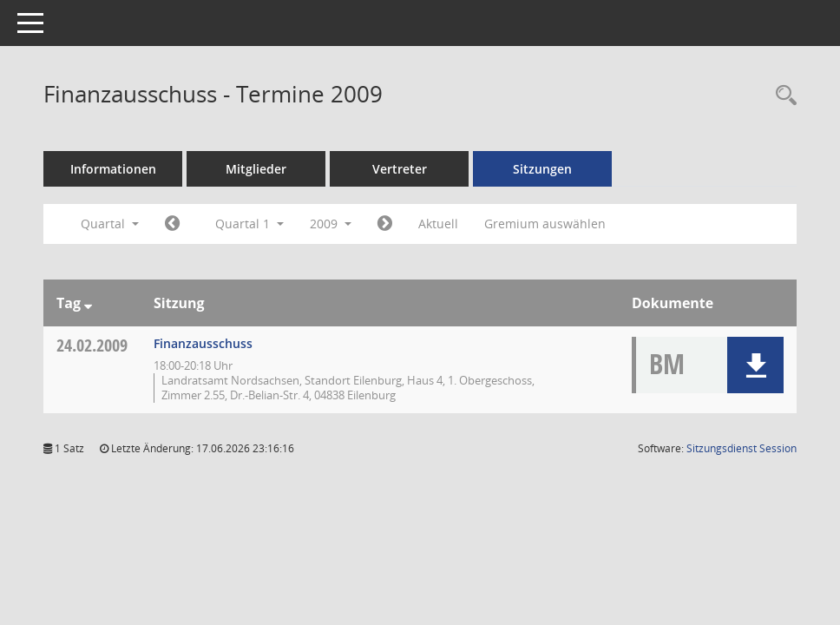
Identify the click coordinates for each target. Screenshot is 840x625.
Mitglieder (256, 169)
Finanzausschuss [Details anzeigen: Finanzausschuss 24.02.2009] (203, 343)
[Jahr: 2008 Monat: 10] (172, 224)
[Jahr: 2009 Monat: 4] (385, 224)
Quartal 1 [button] (249, 224)
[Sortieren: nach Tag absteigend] (88, 303)
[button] (755, 365)
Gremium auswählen (545, 224)
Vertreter (400, 169)
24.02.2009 (92, 345)
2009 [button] (331, 224)
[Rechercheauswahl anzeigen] (782, 96)
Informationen (113, 169)
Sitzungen (542, 169)
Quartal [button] (110, 224)
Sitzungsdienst (742, 448)
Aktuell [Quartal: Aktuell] (438, 224)
